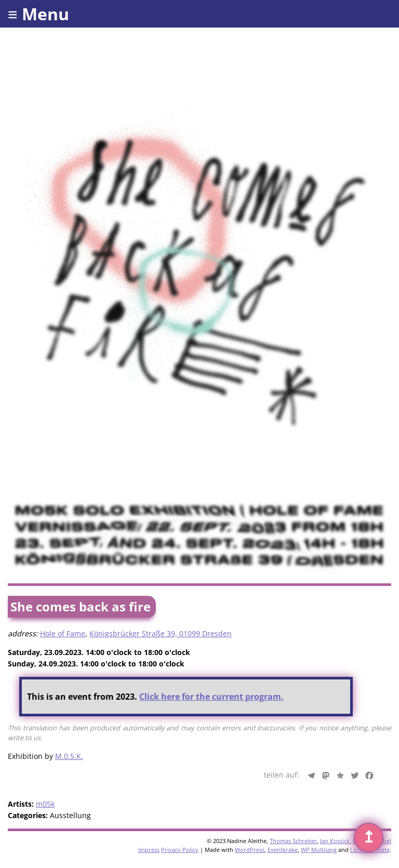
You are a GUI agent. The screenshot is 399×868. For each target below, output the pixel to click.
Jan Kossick (335, 841)
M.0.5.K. (69, 756)
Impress (149, 850)
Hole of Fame (63, 633)
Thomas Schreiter (293, 841)
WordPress (250, 850)
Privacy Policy (180, 850)
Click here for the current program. (211, 697)
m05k (45, 804)
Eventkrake (283, 850)
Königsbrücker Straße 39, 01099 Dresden (161, 633)
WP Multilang (319, 850)
